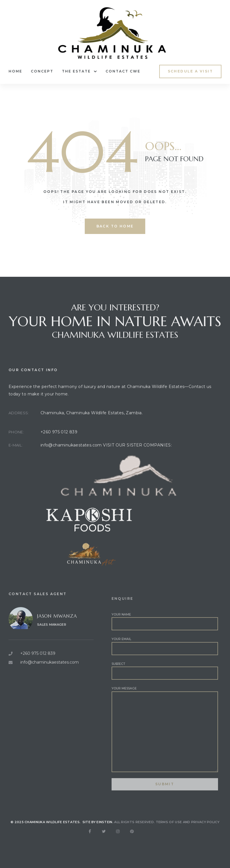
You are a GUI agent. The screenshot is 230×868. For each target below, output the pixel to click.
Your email (165, 664)
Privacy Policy (205, 829)
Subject (165, 689)
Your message (165, 747)
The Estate (79, 71)
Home (15, 71)
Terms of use (169, 829)
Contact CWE (123, 71)
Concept (42, 71)
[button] (190, 71)
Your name (165, 639)
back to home (115, 226)
